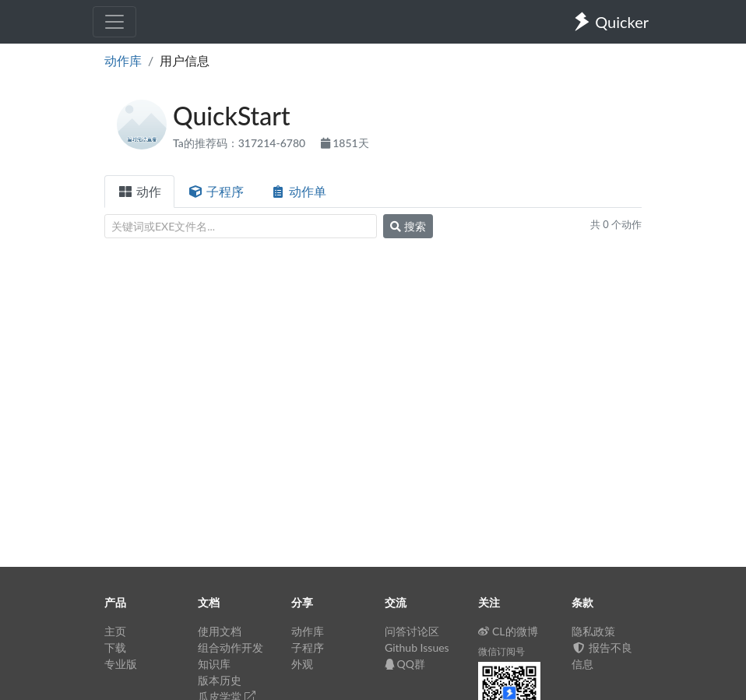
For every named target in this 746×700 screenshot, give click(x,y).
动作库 (123, 60)
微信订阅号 (501, 651)
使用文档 (220, 631)
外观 (302, 664)
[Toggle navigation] (114, 22)
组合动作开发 (230, 647)
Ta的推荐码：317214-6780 (241, 143)
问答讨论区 (412, 631)
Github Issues (417, 647)
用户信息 (185, 60)
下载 (115, 647)
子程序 (216, 191)
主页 (115, 631)
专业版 (121, 664)
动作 (139, 191)
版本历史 (220, 680)
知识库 (214, 664)
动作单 (298, 191)
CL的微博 (508, 631)
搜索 (408, 226)
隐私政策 (593, 631)
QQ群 (405, 664)
